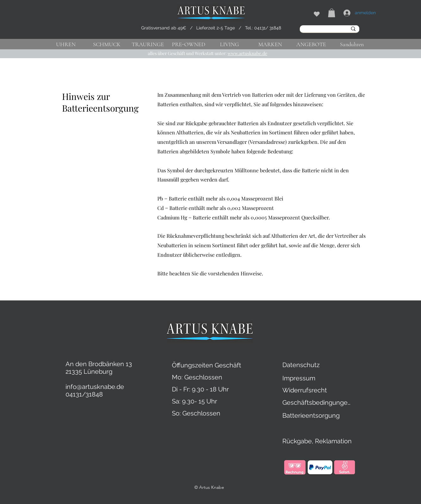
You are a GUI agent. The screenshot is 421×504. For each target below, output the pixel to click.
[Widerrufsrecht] (306, 390)
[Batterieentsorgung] (312, 415)
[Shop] (317, 14)
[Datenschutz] (302, 365)
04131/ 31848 (268, 28)
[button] (332, 13)
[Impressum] (300, 378)
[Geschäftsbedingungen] (317, 403)
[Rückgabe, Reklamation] (343, 441)
